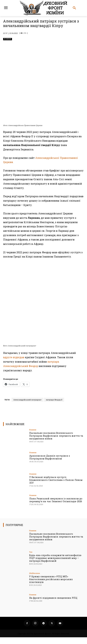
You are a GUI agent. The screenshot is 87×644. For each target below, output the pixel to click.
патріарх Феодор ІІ (54, 406)
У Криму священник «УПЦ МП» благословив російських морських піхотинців (51, 586)
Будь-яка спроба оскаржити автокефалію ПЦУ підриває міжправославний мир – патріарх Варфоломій (55, 565)
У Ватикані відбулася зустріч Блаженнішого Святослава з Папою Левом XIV (56, 487)
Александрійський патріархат (27, 406)
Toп (31, 559)
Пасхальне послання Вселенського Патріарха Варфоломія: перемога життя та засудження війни (56, 442)
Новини (8, 39)
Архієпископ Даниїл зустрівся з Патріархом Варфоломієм (50, 464)
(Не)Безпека (35, 580)
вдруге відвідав (14, 364)
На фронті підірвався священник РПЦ (53, 604)
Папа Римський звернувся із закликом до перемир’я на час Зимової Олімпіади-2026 (56, 507)
